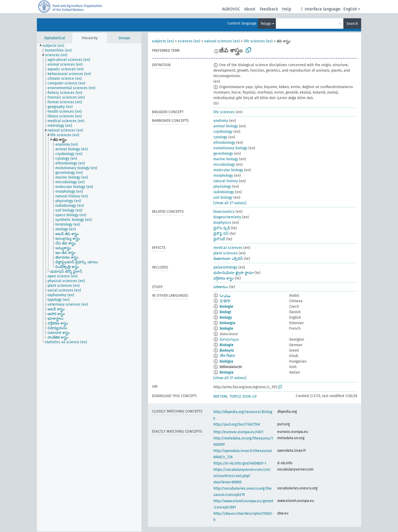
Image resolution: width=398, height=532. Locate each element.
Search (352, 24)
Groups (124, 38)
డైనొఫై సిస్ (221, 234)
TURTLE (235, 396)
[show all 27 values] (230, 203)
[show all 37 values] (230, 378)
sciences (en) (189, 41)
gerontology (223, 154)
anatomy (221, 121)
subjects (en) (163, 41)
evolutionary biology (230, 148)
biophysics (222, 223)
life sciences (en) (258, 41)
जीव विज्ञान (227, 356)
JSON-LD (249, 396)
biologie (226, 307)
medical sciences (228, 248)
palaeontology (225, 267)
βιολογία (227, 350)
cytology (220, 137)
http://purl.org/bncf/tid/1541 (237, 424)
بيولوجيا (225, 296)
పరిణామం (221, 287)
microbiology (224, 165)
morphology (223, 176)
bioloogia (228, 323)
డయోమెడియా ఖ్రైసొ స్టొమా (233, 273)
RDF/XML (221, 396)
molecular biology (228, 170)
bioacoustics (224, 212)
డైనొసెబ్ (219, 239)
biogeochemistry (227, 217)
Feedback (269, 9)
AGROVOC (231, 9)
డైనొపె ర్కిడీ (222, 228)
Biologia (227, 372)
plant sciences (226, 253)
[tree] (89, 287)
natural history (226, 181)
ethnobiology (224, 143)
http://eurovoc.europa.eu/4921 (238, 432)
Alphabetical (55, 38)
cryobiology (223, 132)
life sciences (224, 112)
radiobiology (224, 192)
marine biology (226, 159)
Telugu (266, 24)
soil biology (223, 198)
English (350, 9)
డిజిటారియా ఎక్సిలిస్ (228, 259)
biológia (226, 361)
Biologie (227, 345)
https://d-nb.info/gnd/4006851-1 (240, 463)
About (250, 9)
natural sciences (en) (222, 41)
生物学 (225, 301)
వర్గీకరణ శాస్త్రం (224, 278)
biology (226, 318)
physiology (222, 187)
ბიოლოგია (229, 339)
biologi (225, 312)
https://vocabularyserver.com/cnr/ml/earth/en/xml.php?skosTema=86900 (242, 476)
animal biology (226, 126)
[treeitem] (56, 46)
